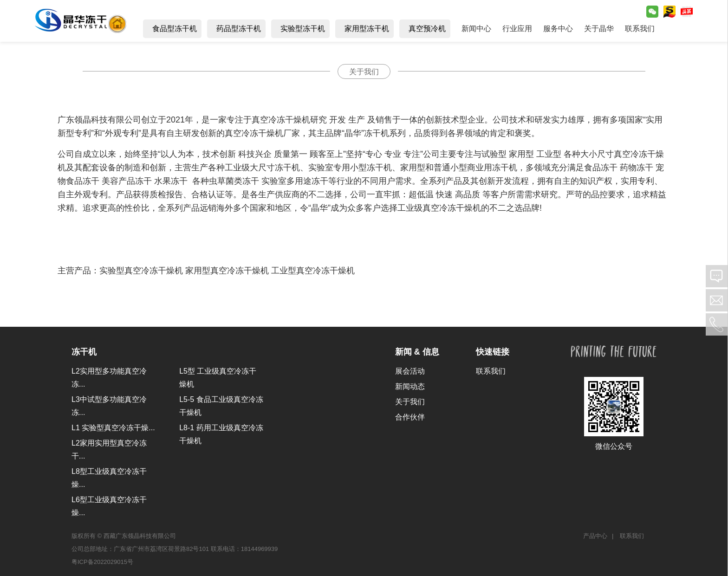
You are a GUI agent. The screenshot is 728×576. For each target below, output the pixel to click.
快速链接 (493, 352)
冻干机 (84, 352)
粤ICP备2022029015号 (102, 562)
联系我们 (491, 371)
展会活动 (410, 371)
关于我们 (410, 402)
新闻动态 (410, 386)
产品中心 (595, 536)
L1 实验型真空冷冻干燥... (113, 428)
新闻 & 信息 (417, 352)
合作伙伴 (410, 417)
